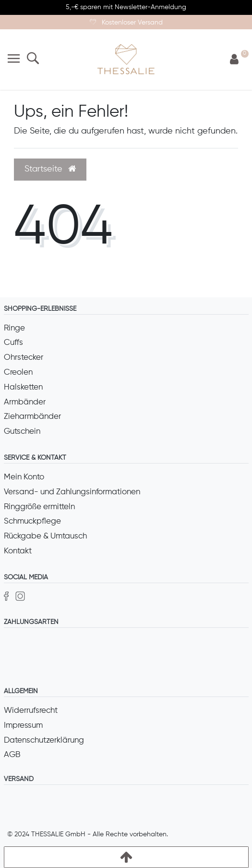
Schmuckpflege (32, 521)
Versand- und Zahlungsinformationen (72, 492)
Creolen (18, 373)
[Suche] (33, 59)
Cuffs (13, 343)
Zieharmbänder (32, 417)
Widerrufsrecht (31, 711)
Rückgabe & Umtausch (45, 536)
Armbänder (25, 402)
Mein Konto (24, 477)
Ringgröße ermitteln (39, 507)
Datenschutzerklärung (44, 740)
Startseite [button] (50, 169)
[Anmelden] (234, 60)
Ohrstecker (24, 358)
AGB (12, 755)
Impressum (23, 726)
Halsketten (23, 387)
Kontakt (18, 551)
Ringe (14, 328)
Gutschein (22, 432)
